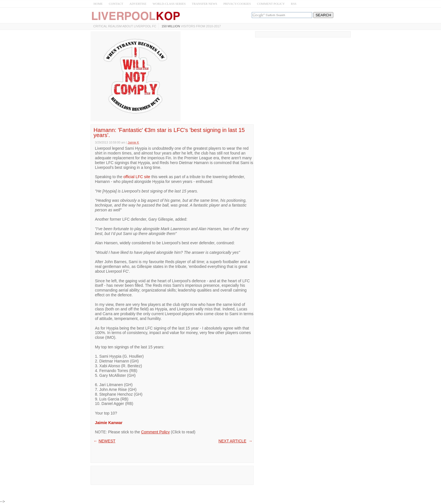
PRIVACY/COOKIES (237, 4)
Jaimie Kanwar (109, 423)
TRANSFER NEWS (204, 4)
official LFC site (137, 177)
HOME (98, 4)
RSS (294, 4)
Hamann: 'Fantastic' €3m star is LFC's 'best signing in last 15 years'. (169, 133)
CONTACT (116, 4)
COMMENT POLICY (271, 4)
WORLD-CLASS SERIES (169, 4)
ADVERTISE (138, 4)
